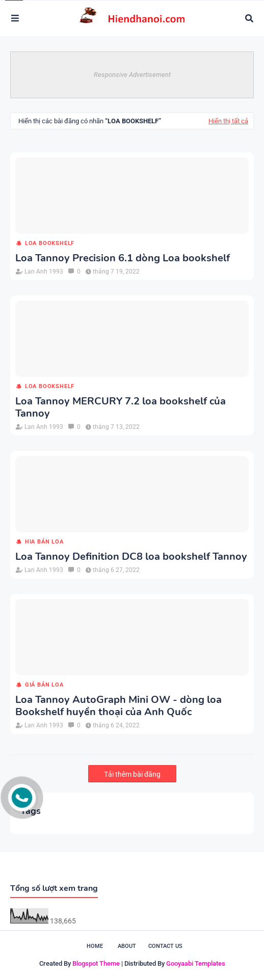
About (127, 946)
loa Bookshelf (50, 243)
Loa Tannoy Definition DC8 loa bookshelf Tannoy (131, 557)
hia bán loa (44, 542)
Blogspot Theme (96, 963)
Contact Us (165, 946)
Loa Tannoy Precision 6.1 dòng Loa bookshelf (123, 258)
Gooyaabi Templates (196, 963)
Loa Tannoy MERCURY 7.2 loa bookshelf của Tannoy (121, 407)
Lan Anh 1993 (44, 271)
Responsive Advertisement (132, 75)
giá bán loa (44, 685)
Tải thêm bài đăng (132, 774)
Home (95, 946)
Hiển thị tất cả (228, 121)
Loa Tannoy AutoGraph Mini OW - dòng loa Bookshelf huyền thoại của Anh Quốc (118, 706)
